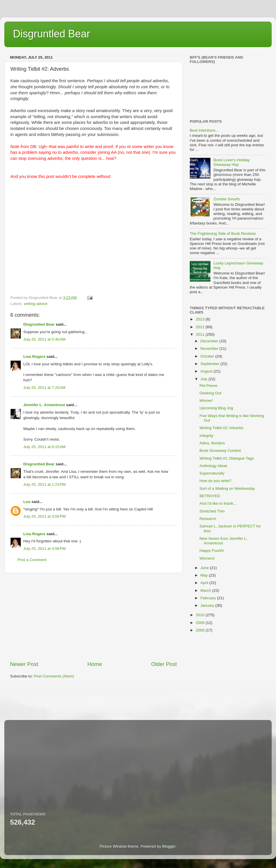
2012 (201, 327)
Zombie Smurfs (227, 199)
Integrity (206, 436)
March (206, 590)
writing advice (36, 304)
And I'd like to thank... (218, 503)
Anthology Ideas (213, 466)
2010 (201, 615)
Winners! (207, 558)
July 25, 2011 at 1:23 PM (44, 484)
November (210, 348)
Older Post (164, 664)
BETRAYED (210, 496)
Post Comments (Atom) (54, 676)
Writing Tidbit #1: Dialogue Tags (227, 458)
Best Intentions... (204, 130)
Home (95, 664)
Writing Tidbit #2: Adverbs (222, 428)
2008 (201, 630)
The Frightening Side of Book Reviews (223, 234)
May (205, 575)
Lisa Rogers (34, 357)
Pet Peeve (208, 386)
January (208, 605)
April (205, 583)
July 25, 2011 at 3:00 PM (44, 516)
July (204, 379)
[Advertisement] (93, 617)
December (210, 341)
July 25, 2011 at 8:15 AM (44, 447)
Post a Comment (32, 560)
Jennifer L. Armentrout (44, 405)
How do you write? (215, 481)
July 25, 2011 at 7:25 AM (44, 388)
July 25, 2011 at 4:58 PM (44, 549)
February (209, 598)
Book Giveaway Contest (220, 451)
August (207, 371)
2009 (201, 623)
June (205, 568)
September (210, 364)
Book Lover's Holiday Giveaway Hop (231, 162)
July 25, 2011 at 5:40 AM (44, 339)
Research (208, 519)
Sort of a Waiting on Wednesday (227, 488)
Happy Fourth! (212, 551)
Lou (27, 502)
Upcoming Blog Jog (216, 408)
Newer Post (24, 664)
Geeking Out (210, 393)
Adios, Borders (212, 443)
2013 (201, 319)
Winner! (206, 401)
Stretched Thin (212, 511)
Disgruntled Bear (51, 34)
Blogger (169, 846)
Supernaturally (212, 473)
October (208, 356)
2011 (201, 334)
